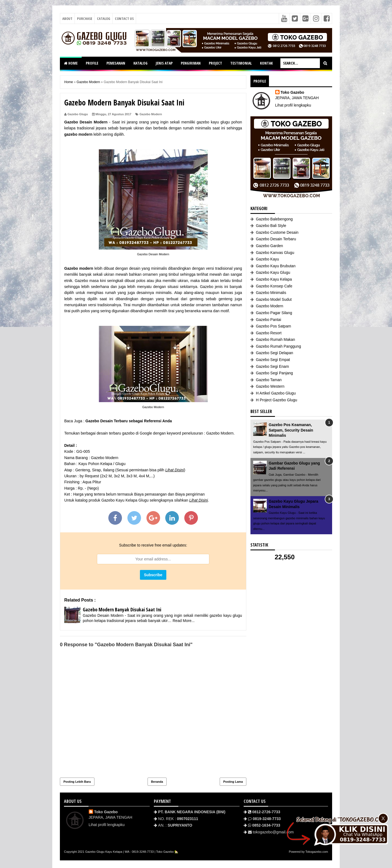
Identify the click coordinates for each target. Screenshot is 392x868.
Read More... (184, 621)
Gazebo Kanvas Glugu (275, 253)
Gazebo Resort (269, 333)
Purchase (85, 19)
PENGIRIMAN (191, 63)
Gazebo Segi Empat (273, 360)
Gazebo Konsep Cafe (274, 286)
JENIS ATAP (164, 63)
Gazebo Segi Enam (272, 366)
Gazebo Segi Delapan (275, 353)
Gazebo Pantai (269, 320)
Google (146, 433)
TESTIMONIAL (241, 63)
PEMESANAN (116, 63)
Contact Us (124, 19)
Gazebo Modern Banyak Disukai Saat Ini (122, 609)
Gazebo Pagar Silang (274, 313)
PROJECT (215, 63)
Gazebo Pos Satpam (273, 326)
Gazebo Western (270, 386)
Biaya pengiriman (190, 494)
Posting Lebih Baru (77, 782)
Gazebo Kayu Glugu (273, 272)
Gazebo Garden (269, 246)
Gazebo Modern (151, 114)
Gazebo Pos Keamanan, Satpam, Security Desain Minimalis (291, 430)
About (67, 19)
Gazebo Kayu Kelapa (274, 279)
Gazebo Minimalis (271, 293)
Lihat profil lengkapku (293, 105)
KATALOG (140, 63)
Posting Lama (233, 782)
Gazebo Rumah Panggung (278, 346)
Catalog (104, 19)
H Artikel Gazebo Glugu (276, 393)
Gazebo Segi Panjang (274, 373)
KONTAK (266, 63)
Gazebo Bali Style (271, 226)
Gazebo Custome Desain (277, 232)
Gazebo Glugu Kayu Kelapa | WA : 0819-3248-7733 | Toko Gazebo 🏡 (132, 852)
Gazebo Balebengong (274, 219)
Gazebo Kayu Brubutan (276, 266)
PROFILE (92, 63)
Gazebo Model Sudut (274, 299)
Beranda (157, 782)
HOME (71, 63)
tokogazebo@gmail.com (273, 832)
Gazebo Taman (269, 380)
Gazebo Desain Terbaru (276, 239)
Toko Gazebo (293, 92)
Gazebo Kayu (267, 259)
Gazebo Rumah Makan (275, 339)
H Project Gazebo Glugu (277, 400)
